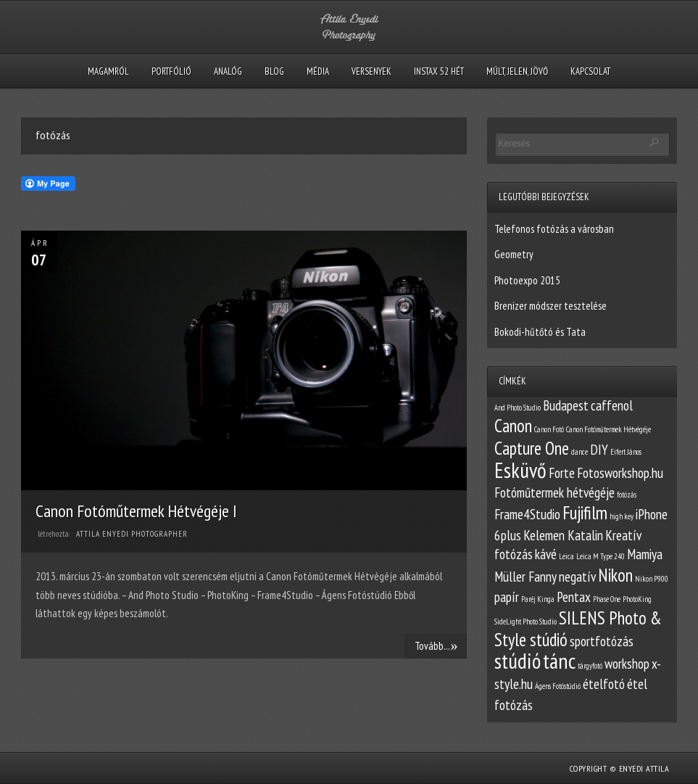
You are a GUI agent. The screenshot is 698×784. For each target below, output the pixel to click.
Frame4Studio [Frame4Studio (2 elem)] (527, 514)
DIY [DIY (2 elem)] (599, 450)
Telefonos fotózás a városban (554, 229)
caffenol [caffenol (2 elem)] (612, 405)
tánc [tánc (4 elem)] (559, 661)
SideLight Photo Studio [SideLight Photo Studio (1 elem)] (525, 622)
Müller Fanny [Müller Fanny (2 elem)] (525, 577)
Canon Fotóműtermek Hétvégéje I (136, 511)
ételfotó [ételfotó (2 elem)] (604, 684)
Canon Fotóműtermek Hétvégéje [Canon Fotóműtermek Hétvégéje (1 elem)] (608, 429)
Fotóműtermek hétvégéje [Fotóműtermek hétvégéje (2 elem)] (554, 492)
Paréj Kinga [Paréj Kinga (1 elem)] (538, 599)
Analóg (228, 71)
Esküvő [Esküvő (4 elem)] (520, 470)
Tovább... (436, 645)
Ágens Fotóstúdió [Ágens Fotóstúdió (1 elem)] (558, 686)
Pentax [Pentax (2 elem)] (574, 597)
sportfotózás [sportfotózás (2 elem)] (602, 641)
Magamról (108, 71)
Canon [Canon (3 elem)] (513, 426)
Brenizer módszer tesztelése (550, 306)
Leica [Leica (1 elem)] (566, 556)
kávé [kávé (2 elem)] (546, 554)
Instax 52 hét (439, 71)
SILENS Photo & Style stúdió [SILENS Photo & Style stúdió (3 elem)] (578, 629)
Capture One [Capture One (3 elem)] (532, 448)
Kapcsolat (590, 71)
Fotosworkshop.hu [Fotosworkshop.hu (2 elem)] (620, 473)
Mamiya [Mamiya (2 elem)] (645, 554)
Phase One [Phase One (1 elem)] (607, 599)
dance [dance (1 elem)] (579, 452)
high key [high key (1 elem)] (622, 516)
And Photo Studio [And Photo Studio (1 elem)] (518, 408)
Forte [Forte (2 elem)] (562, 473)
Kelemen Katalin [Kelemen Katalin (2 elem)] (563, 535)
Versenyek (371, 71)
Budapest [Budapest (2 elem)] (566, 405)
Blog (274, 71)
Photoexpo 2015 (527, 280)
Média (318, 71)
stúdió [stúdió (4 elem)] (518, 661)
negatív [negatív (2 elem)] (577, 577)
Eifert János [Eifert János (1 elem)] (626, 452)
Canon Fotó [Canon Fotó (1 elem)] (549, 429)
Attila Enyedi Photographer (132, 534)
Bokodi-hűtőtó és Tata (540, 332)
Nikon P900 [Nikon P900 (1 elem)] (652, 579)
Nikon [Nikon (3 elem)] (615, 575)
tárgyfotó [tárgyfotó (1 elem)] (590, 666)
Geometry (514, 254)
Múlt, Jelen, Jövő (517, 71)
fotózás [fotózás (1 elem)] (627, 495)
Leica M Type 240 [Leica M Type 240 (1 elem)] (601, 556)
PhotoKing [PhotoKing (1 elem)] (637, 599)
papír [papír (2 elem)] (507, 597)
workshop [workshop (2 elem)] (627, 664)
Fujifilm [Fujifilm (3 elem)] (585, 513)
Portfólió (171, 71)
